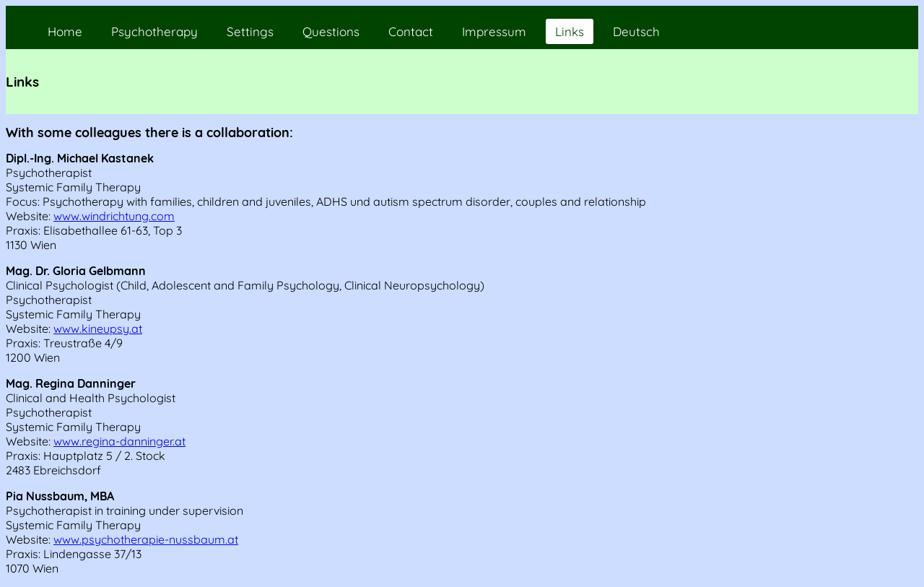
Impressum (494, 31)
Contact (411, 31)
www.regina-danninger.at (119, 441)
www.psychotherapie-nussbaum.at (146, 539)
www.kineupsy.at (98, 329)
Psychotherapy (154, 31)
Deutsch (636, 31)
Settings (250, 31)
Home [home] (65, 31)
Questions (331, 31)
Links (570, 31)
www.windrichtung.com (114, 216)
